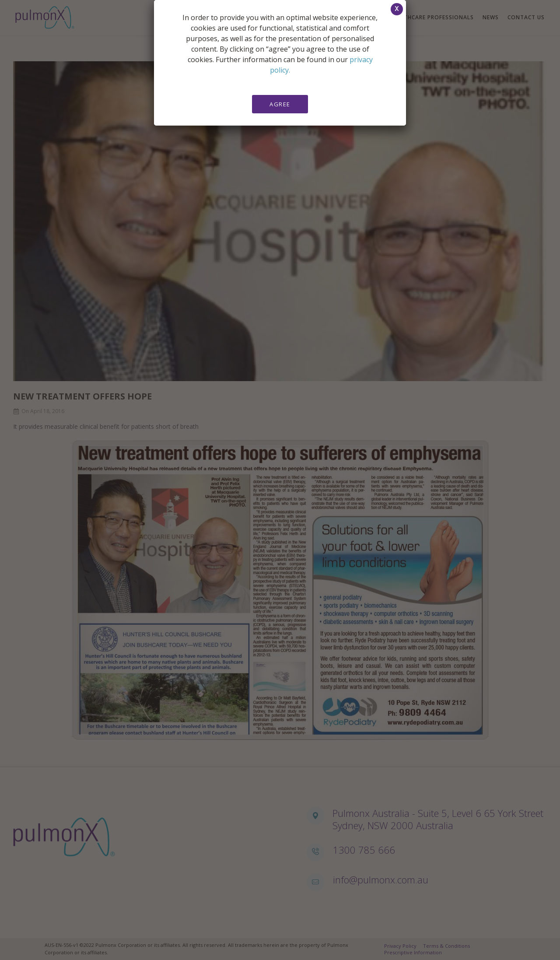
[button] (397, 9)
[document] (280, 480)
